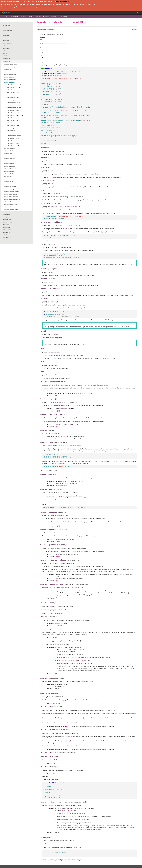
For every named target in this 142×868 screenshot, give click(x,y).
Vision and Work (9, 858)
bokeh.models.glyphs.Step (12, 138)
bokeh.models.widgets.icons (11, 194)
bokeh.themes (6, 232)
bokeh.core (6, 41)
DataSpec (63, 421)
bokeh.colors (6, 36)
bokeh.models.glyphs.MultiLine (13, 113)
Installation (14, 16)
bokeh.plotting (7, 214)
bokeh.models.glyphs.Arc (12, 90)
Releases (54, 16)
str (59, 406)
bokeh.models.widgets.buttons (12, 189)
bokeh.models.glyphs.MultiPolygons (15, 115)
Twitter (29, 863)
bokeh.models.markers (10, 161)
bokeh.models (7, 61)
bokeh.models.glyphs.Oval (12, 118)
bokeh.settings (7, 227)
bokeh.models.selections (10, 174)
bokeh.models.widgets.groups (11, 191)
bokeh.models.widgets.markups (12, 199)
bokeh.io (5, 53)
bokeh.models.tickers (9, 179)
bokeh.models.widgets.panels (11, 202)
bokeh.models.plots (9, 164)
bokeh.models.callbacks (10, 72)
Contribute (30, 858)
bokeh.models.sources (10, 176)
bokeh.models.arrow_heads (11, 67)
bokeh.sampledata (8, 222)
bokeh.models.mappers (10, 158)
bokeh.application (8, 30)
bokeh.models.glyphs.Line (12, 110)
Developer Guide (63, 16)
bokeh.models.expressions (11, 75)
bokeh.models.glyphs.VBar (12, 143)
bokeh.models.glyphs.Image (13, 103)
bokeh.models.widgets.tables (11, 207)
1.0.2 (6, 16)
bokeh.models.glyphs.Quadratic (14, 128)
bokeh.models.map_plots (10, 156)
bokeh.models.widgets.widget (11, 209)
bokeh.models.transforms (10, 186)
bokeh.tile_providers (8, 235)
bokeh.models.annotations (11, 64)
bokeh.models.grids (9, 151)
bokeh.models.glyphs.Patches (13, 123)
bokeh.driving (6, 46)
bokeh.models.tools (9, 184)
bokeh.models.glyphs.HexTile (13, 100)
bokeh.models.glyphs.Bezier (13, 92)
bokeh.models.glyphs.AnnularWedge (15, 85)
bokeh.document (7, 43)
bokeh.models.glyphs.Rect (12, 133)
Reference (46, 16)
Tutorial (38, 16)
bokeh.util (6, 240)
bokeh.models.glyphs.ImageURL (14, 108)
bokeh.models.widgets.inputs (11, 197)
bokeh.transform (7, 237)
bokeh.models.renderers (10, 169)
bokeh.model (6, 58)
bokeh (5, 28)
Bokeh (7, 13)
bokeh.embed (6, 48)
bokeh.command (7, 38)
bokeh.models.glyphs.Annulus (13, 87)
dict (57, 421)
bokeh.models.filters (9, 77)
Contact (7, 863)
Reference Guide (7, 25)
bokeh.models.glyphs (9, 82)
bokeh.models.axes (9, 69)
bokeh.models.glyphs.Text (12, 141)
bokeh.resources (7, 220)
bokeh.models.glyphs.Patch (13, 120)
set (56, 406)
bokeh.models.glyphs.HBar (12, 97)
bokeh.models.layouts (10, 153)
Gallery (31, 16)
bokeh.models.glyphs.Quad (13, 125)
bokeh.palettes (7, 212)
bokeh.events (6, 51)
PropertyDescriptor (61, 478)
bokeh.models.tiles (9, 181)
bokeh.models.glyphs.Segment (13, 136)
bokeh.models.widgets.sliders (11, 204)
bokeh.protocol (7, 217)
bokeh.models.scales (9, 171)
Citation (7, 862)
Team (7, 860)
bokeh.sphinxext (7, 230)
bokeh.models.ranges (9, 166)
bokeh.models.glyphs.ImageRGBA (14, 105)
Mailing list (30, 860)
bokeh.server (6, 225)
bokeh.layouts (7, 56)
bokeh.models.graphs (9, 148)
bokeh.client (6, 33)
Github (138, 13)
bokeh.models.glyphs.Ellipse (13, 95)
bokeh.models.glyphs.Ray (12, 131)
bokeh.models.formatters (10, 80)
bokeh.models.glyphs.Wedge (13, 146)
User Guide (23, 16)
